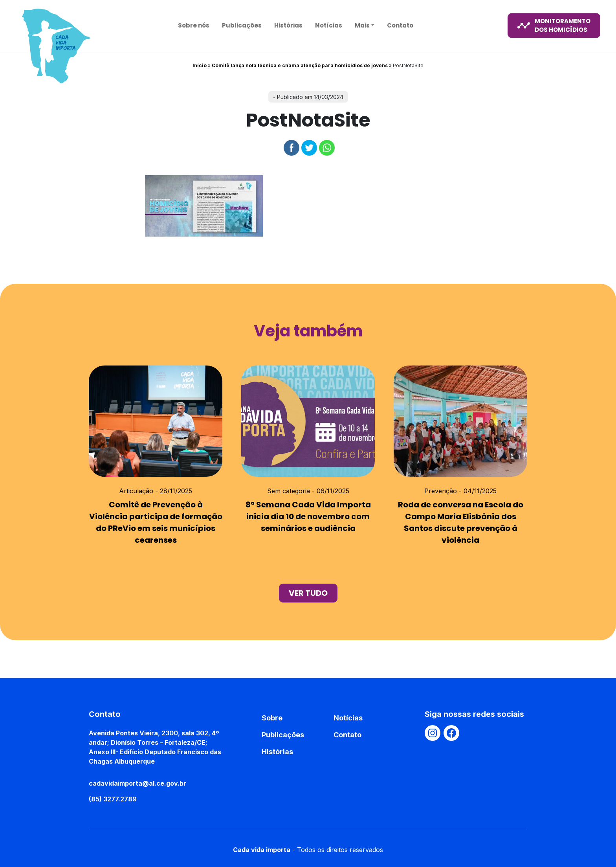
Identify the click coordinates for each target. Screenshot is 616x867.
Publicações (242, 25)
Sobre (272, 718)
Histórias (288, 25)
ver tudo (308, 593)
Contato (400, 25)
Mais (362, 25)
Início (200, 65)
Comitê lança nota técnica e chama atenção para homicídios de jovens (300, 65)
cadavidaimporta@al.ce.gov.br (137, 783)
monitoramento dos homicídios (554, 25)
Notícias (329, 25)
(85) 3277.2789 (113, 799)
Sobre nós (194, 25)
